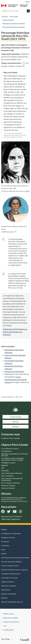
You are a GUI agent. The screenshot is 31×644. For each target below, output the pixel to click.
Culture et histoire (8, 20)
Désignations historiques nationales (14, 23)
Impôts (4, 554)
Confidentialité (8, 630)
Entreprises (5, 542)
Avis (3, 468)
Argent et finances (8, 582)
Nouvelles (5, 471)
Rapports (5, 465)
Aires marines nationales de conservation (12, 479)
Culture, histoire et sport (10, 566)
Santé (3, 550)
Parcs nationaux (7, 476)
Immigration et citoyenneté (11, 533)
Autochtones (6, 590)
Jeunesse (4, 598)
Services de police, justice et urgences (15, 570)
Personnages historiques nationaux (14, 27)
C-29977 (27, 191)
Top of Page (7, 639)
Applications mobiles (11, 618)
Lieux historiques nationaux (12, 473)
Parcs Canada (14, 16)
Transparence (6, 451)
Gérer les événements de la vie (12, 602)
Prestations (5, 546)
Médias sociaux (9, 614)
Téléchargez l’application (11, 519)
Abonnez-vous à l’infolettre (12, 517)
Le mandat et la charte (10, 449)
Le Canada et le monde (9, 578)
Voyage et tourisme (8, 538)
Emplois (4, 529)
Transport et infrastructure (11, 574)
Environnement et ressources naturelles (15, 558)
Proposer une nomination (14, 371)
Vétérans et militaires (9, 594)
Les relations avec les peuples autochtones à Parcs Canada (13, 459)
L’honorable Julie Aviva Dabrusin (14, 499)
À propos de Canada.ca (11, 622)
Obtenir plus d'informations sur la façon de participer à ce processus (15, 332)
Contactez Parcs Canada (10, 438)
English (27, 2)
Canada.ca (5, 16)
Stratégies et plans (8, 463)
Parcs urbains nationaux (10, 483)
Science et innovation (9, 586)
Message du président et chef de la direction (15, 455)
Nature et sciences (8, 486)
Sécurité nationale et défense (11, 562)
